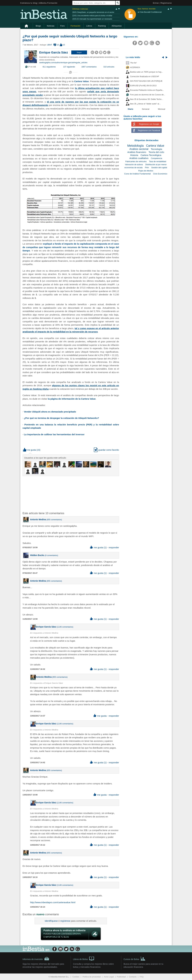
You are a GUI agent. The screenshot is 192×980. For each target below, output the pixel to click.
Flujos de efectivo (146, 171)
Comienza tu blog (29, 3)
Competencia (157, 158)
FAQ (142, 977)
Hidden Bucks (37, 555)
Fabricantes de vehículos (136, 162)
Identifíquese (51, 921)
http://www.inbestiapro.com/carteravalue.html (53, 902)
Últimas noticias (80, 9)
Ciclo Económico (160, 174)
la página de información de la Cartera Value (72, 399)
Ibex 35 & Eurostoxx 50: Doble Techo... (147, 99)
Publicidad (121, 977)
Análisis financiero (137, 152)
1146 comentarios (65, 627)
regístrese (65, 921)
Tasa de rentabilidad (158, 162)
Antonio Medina (38, 519)
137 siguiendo (69, 67)
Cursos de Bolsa (135, 958)
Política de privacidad (92, 977)
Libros (89, 26)
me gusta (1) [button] (98, 547)
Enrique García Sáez (54, 52)
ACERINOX (135, 67)
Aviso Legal (109, 977)
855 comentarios (54, 520)
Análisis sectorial (139, 149)
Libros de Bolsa (84, 958)
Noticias (51, 26)
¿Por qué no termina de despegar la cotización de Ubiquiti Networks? (61, 418)
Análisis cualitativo (139, 158)
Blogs (38, 26)
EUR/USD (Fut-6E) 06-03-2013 (143, 86)
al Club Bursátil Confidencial (150, 12)
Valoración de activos (134, 165)
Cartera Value (81, 81)
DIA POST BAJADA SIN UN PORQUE (146, 81)
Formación (75, 26)
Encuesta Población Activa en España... (147, 90)
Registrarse (166, 3)
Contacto (133, 977)
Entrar (156, 3)
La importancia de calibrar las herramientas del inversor (54, 434)
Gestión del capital (159, 168)
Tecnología (156, 149)
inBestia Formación (48, 3)
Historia (134, 155)
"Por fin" (134, 63)
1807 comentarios (89, 67)
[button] (79, 52)
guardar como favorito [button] (106, 450)
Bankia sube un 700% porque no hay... (147, 72)
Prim (147, 168)
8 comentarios (51, 555)
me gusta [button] (30, 450)
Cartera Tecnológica (151, 155)
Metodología (135, 146)
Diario (131, 109)
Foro (62, 26)
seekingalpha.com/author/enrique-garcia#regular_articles (63, 63)
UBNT (50, 45)
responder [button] (114, 547)
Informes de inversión (36, 959)
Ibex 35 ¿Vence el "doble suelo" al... (145, 104)
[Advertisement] (71, 494)
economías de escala (134, 168)
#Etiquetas (117, 26)
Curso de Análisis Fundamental (137, 174)
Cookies (76, 977)
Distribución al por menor (156, 165)
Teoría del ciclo (156, 152)
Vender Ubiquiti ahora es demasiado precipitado (50, 412)
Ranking (102, 26)
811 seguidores (49, 67)
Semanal (146, 109)
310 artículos (109, 67)
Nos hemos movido (147, 9)
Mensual (162, 109)
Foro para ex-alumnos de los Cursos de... (148, 95)
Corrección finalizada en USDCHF (145, 77)
